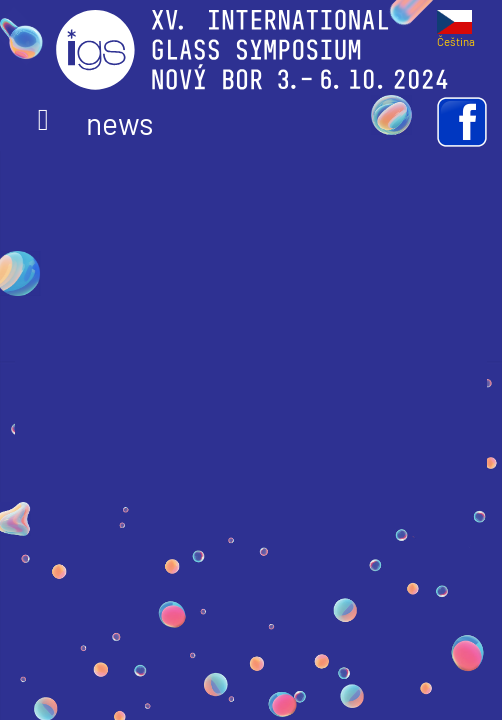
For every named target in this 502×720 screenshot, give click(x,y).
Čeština (456, 35)
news (95, 123)
